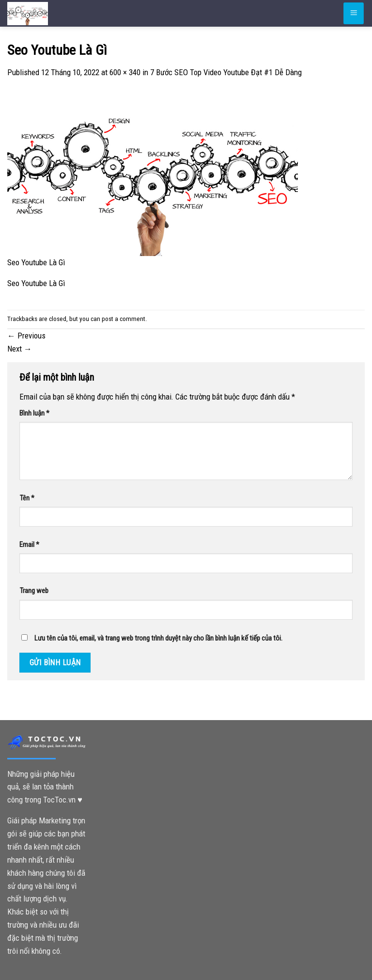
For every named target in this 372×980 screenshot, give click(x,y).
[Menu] (354, 13)
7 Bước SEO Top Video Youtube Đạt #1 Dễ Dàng (226, 72)
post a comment (124, 319)
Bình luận (34, 413)
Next (20, 349)
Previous (26, 336)
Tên (27, 498)
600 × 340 (125, 72)
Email (29, 545)
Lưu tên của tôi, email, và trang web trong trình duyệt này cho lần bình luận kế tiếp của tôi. (158, 638)
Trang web (34, 591)
